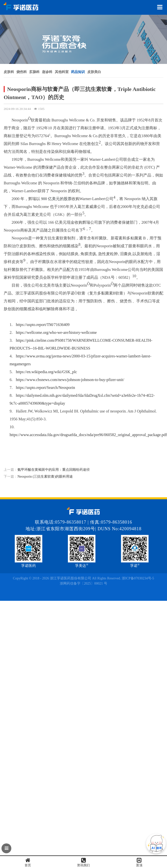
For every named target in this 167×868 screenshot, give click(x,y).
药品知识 (78, 72)
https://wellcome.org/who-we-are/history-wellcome (56, 332)
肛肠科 (34, 72)
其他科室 (62, 72)
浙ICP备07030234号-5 (138, 578)
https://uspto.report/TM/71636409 (43, 325)
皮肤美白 (94, 72)
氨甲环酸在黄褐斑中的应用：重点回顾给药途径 (54, 470)
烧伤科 (22, 72)
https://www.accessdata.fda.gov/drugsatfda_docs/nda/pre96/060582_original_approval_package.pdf (88, 435)
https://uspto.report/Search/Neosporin (46, 388)
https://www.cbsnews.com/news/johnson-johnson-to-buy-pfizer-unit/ (70, 380)
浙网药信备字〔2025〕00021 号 (83, 583)
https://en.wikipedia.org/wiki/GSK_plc (47, 372)
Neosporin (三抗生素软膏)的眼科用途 (45, 477)
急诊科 (47, 72)
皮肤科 (9, 72)
